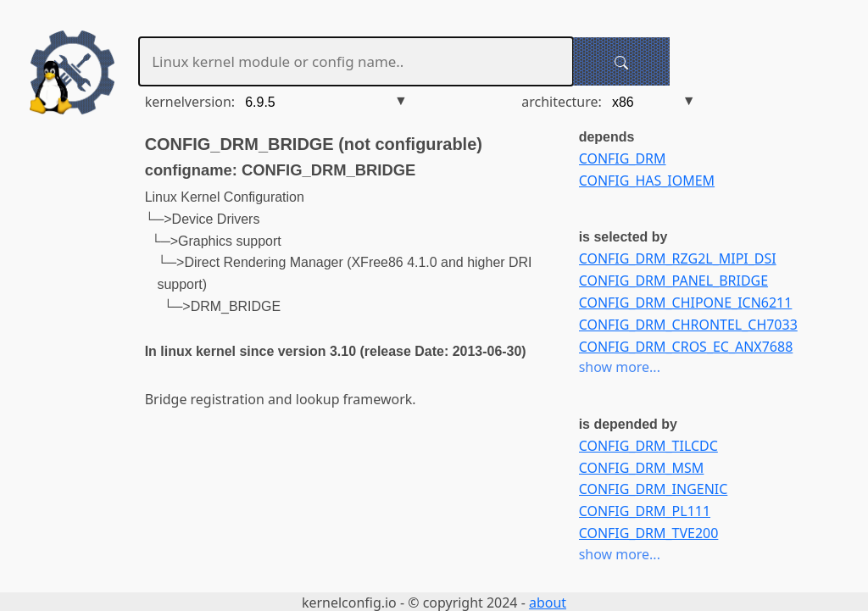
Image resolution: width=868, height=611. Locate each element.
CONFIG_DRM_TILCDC (648, 446)
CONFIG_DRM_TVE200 (649, 533)
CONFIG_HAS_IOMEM (647, 181)
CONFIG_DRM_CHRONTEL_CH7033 (688, 325)
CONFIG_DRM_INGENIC (654, 489)
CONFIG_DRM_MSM (642, 468)
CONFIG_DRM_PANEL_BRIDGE (673, 281)
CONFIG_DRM (623, 158)
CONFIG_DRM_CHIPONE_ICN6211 (686, 303)
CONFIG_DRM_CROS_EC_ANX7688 (686, 347)
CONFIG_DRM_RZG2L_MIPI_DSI (678, 258)
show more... (620, 367)
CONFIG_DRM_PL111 (645, 511)
